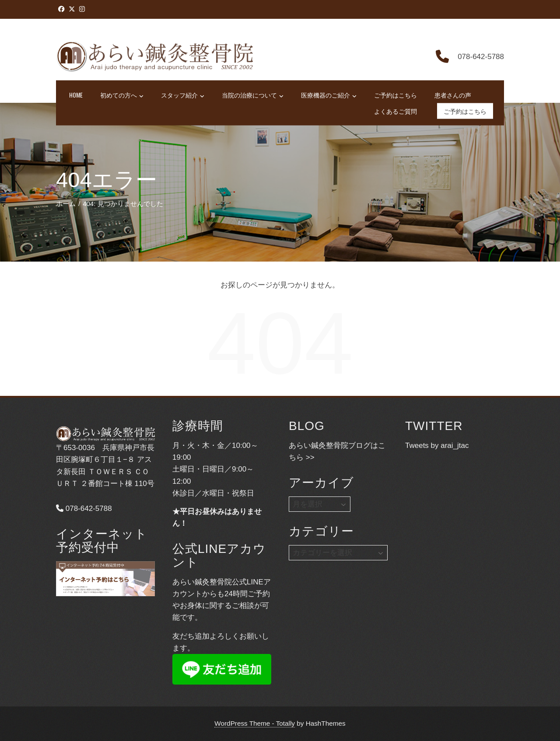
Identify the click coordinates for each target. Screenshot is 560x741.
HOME (76, 95)
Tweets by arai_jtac (437, 446)
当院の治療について (253, 95)
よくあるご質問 (395, 110)
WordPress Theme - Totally (255, 723)
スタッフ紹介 (183, 95)
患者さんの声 (453, 95)
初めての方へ (122, 95)
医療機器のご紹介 (329, 95)
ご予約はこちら (395, 95)
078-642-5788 (84, 509)
